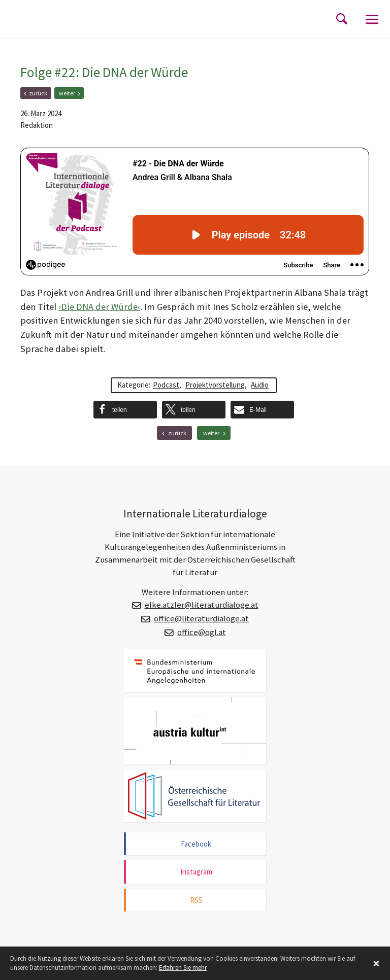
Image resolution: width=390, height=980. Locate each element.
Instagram (196, 872)
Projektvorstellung (215, 385)
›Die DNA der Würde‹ (99, 307)
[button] (125, 410)
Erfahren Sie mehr (183, 968)
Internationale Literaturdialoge (69, 28)
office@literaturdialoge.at (201, 619)
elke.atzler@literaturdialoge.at (202, 605)
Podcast (166, 385)
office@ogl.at (202, 632)
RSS (196, 900)
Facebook (196, 844)
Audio (260, 385)
